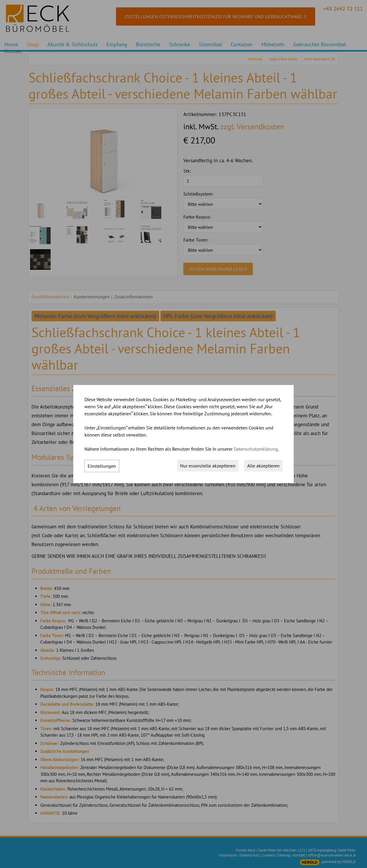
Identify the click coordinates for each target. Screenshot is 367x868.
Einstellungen (102, 466)
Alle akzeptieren (263, 466)
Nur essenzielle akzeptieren (208, 466)
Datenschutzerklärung (256, 449)
